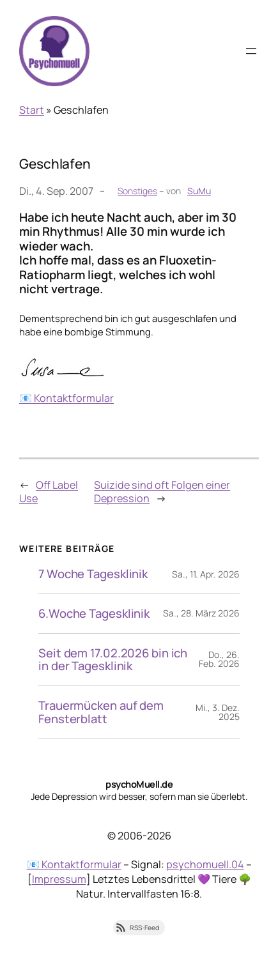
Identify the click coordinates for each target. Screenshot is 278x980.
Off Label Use (49, 492)
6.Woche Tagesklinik (94, 614)
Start (32, 110)
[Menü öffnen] (251, 51)
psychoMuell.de (139, 784)
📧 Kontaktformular (66, 398)
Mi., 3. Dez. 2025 (218, 712)
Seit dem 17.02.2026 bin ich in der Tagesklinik (113, 660)
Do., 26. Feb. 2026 (219, 659)
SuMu (199, 191)
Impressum (59, 879)
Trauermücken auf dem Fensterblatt (101, 712)
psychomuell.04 (205, 864)
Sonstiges (137, 191)
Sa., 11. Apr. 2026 (206, 574)
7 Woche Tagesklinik (93, 574)
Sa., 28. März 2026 (201, 613)
